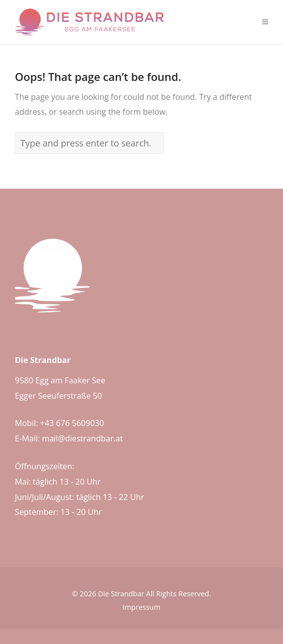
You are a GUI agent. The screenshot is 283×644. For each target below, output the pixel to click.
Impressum (141, 607)
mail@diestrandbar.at (82, 438)
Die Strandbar (121, 594)
